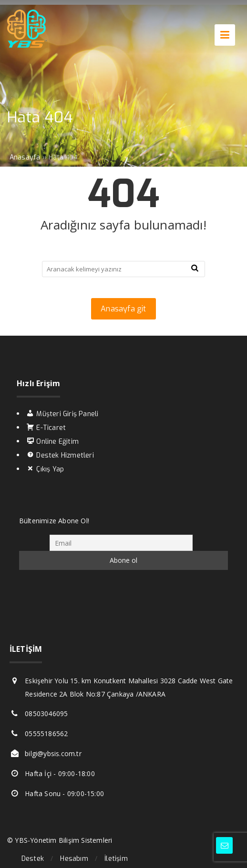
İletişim (116, 859)
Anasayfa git (123, 309)
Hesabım (74, 859)
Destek (33, 859)
